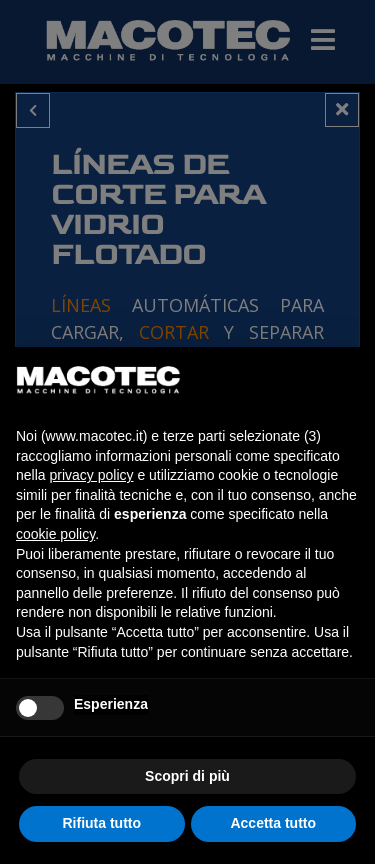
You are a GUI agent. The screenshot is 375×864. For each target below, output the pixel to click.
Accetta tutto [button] (273, 823)
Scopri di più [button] (187, 776)
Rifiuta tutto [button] (101, 823)
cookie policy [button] (55, 534)
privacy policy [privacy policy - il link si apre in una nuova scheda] (91, 475)
